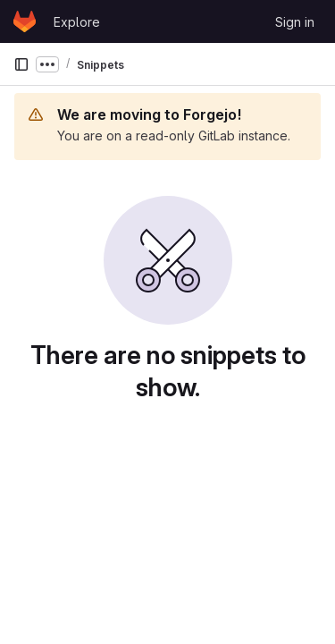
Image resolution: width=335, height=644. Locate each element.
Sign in (295, 22)
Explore (77, 22)
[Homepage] (25, 21)
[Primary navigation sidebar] (21, 64)
